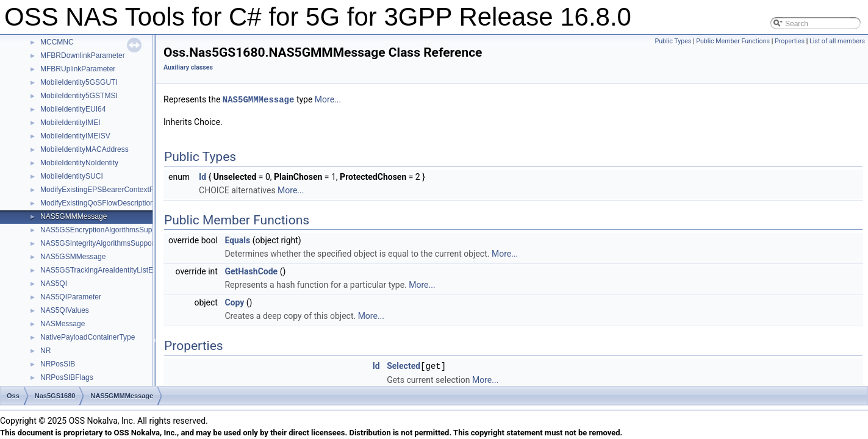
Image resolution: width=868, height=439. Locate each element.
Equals (237, 240)
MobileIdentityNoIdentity (79, 163)
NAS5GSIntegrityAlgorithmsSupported (102, 243)
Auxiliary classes (188, 67)
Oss (13, 396)
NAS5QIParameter (71, 297)
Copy (234, 302)
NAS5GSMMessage (73, 257)
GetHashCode (251, 271)
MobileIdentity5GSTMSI (79, 96)
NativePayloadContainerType (88, 337)
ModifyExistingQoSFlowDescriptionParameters (116, 203)
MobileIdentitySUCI (72, 176)
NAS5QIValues (65, 310)
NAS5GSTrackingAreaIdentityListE (97, 270)
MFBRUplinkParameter (78, 69)
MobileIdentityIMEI (70, 123)
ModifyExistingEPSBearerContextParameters (114, 190)
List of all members (837, 41)
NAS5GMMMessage (74, 216)
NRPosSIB (58, 364)
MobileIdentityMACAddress (84, 149)
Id (203, 176)
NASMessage (63, 324)
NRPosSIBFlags (67, 377)
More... (328, 99)
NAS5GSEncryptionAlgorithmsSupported (106, 230)
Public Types (673, 41)
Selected (404, 365)
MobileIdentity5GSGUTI (79, 82)
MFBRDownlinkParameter (83, 55)
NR (45, 351)
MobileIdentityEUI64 (73, 109)
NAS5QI (54, 284)
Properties (790, 41)
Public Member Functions (733, 41)
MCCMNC (57, 42)
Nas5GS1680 (55, 396)
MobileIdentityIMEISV (75, 136)
